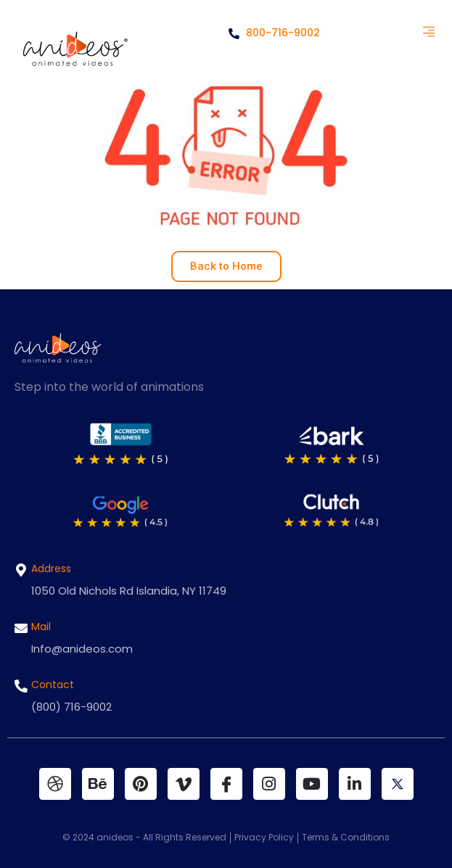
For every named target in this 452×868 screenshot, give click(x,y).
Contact (53, 685)
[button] (429, 33)
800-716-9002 (274, 33)
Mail (41, 627)
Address (51, 569)
